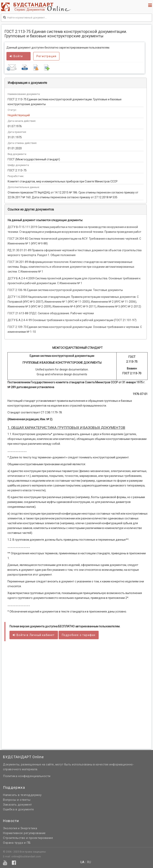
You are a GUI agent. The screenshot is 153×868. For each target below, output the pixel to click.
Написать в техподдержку (22, 795)
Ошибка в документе (18, 809)
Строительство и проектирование (28, 838)
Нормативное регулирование (24, 833)
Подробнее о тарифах (79, 635)
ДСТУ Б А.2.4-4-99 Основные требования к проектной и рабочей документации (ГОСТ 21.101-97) (72, 320)
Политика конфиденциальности (27, 776)
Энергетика (29, 828)
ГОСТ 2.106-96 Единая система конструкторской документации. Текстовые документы (65, 290)
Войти (16, 56)
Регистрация (46, 56)
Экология (10, 828)
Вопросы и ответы (17, 800)
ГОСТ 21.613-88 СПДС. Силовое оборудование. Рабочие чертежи (51, 313)
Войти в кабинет (34, 635)
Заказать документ (18, 805)
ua (82, 862)
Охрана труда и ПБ (17, 843)
